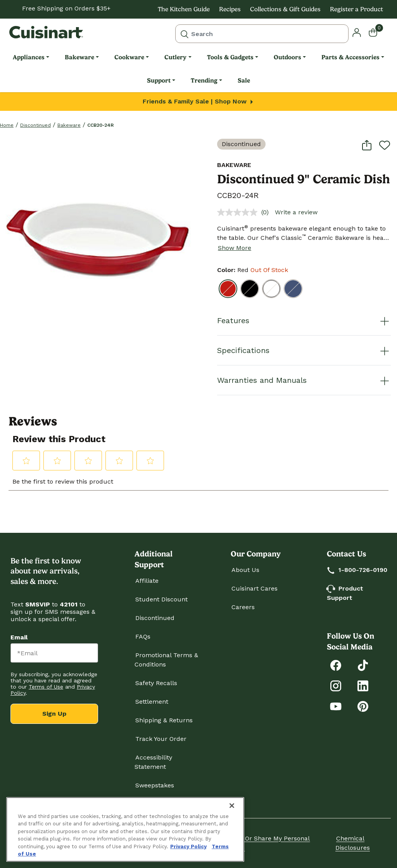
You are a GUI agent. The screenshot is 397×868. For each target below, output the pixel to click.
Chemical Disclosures (353, 843)
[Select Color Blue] (293, 289)
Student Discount (161, 599)
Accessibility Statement (153, 762)
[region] (125, 829)
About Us (245, 570)
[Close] (232, 806)
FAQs (143, 636)
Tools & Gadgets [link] (230, 57)
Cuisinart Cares (255, 588)
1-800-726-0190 (357, 570)
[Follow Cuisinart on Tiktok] (363, 665)
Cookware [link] (129, 57)
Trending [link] (204, 80)
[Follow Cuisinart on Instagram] (336, 685)
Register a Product (356, 9)
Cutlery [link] (175, 57)
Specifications (304, 350)
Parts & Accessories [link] (350, 57)
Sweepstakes (155, 785)
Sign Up (54, 714)
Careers (243, 607)
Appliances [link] (29, 57)
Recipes (230, 9)
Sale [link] (244, 80)
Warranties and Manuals (304, 380)
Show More (235, 248)
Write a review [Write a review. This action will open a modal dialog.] (296, 212)
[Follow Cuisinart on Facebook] (336, 665)
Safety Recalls (156, 683)
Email (19, 637)
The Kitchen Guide (184, 9)
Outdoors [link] (287, 57)
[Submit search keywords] (185, 34)
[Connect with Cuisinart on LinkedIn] (363, 685)
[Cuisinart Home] (46, 32)
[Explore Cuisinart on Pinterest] (363, 706)
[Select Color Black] (250, 289)
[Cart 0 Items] (378, 32)
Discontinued (35, 125)
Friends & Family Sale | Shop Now (199, 101)
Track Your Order (161, 739)
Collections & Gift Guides (285, 9)
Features (304, 320)
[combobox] (262, 34)
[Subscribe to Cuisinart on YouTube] (336, 706)
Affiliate (147, 581)
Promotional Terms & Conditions (166, 660)
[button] (357, 32)
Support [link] (159, 80)
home (7, 125)
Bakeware (69, 125)
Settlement (152, 702)
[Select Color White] (271, 289)
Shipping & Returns (164, 720)
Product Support (345, 593)
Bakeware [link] (79, 57)
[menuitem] (31, 57)
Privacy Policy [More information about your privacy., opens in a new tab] (188, 846)
